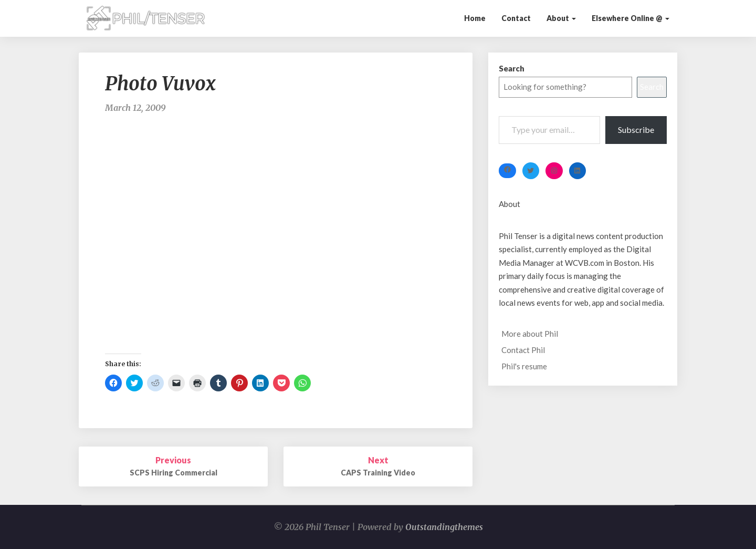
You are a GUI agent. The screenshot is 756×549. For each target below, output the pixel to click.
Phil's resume (524, 366)
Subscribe (636, 130)
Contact (516, 18)
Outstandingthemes (444, 527)
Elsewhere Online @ (631, 18)
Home (475, 18)
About (561, 18)
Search (512, 68)
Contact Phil (523, 350)
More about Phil (530, 334)
